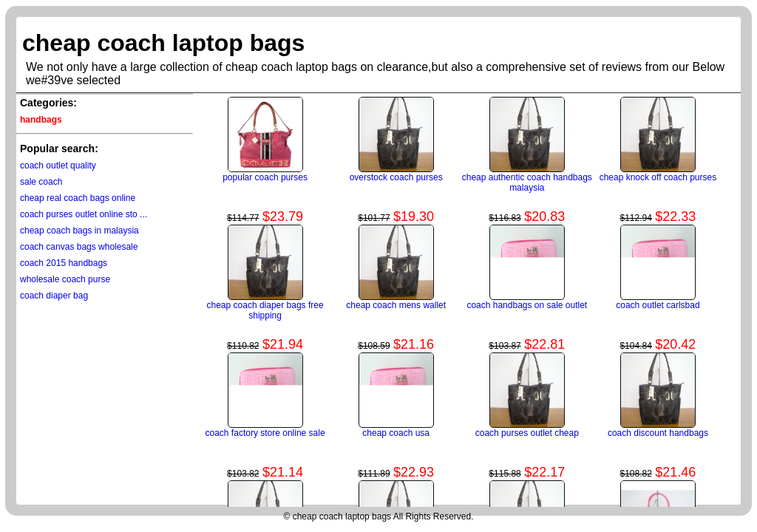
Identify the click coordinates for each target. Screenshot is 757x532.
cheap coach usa (396, 433)
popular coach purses (265, 177)
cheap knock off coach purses (658, 177)
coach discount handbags (658, 433)
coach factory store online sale (265, 433)
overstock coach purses (396, 177)
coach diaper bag (54, 296)
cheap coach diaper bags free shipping (265, 310)
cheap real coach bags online (78, 198)
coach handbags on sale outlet (527, 305)
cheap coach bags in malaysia (79, 231)
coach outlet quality (58, 166)
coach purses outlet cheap (527, 433)
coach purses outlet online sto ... (84, 214)
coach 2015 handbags (64, 263)
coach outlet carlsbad (658, 305)
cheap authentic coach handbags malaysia (527, 183)
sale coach (41, 182)
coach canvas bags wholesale (79, 247)
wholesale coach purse (65, 279)
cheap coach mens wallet (396, 305)
